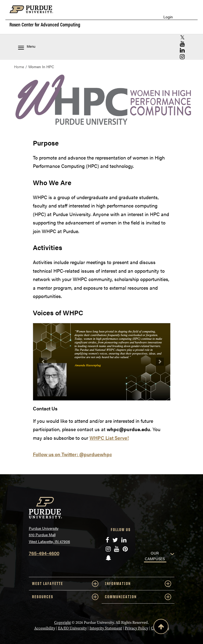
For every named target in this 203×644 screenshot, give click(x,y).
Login (168, 17)
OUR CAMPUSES (155, 556)
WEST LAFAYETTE (65, 584)
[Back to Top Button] (161, 628)
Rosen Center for (45, 25)
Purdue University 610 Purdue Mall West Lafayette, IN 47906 (49, 535)
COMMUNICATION (138, 597)
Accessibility (45, 628)
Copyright (63, 623)
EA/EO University (72, 628)
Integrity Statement (106, 628)
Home (19, 67)
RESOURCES (65, 597)
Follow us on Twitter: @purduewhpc (72, 454)
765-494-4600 (44, 553)
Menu (27, 47)
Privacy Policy (137, 628)
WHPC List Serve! (109, 438)
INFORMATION (138, 584)
